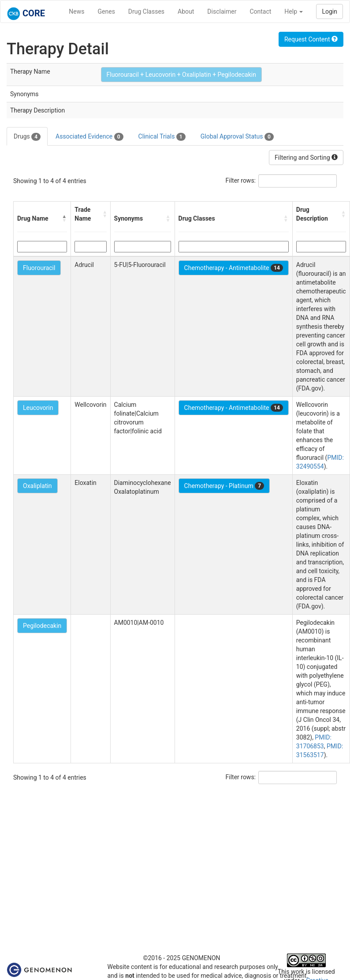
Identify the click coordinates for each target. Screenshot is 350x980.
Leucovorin (38, 408)
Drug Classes (146, 11)
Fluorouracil (39, 268)
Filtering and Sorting (306, 158)
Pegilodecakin (42, 626)
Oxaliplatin (37, 486)
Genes (106, 11)
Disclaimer (222, 11)
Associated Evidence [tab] (89, 137)
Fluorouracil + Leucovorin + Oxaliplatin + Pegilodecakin (181, 75)
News (76, 11)
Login (330, 11)
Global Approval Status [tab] (237, 137)
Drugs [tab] (27, 137)
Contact (260, 11)
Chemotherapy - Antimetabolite (234, 268)
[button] (64, 218)
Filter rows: (241, 180)
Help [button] (294, 11)
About (186, 11)
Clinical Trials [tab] (162, 137)
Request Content (311, 39)
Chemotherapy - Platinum (224, 486)
